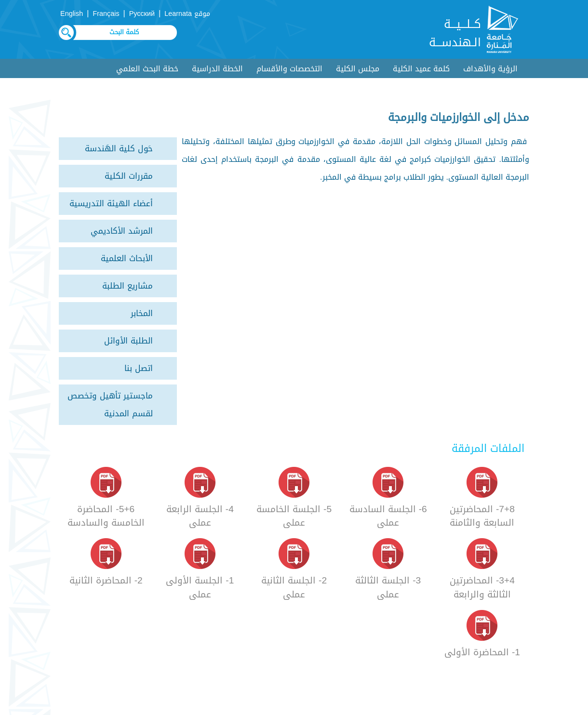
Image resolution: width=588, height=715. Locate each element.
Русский (142, 14)
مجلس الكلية (358, 69)
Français (106, 14)
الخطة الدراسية (217, 69)
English (72, 14)
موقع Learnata (187, 14)
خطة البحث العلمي (147, 69)
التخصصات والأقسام (289, 69)
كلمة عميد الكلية (421, 69)
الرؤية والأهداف (490, 69)
